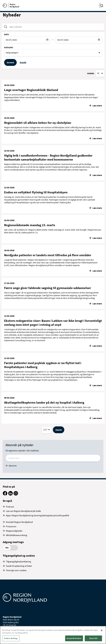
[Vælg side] (47, 430)
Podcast (10, 507)
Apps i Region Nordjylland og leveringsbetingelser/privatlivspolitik (37, 515)
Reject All (93, 638)
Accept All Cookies (74, 638)
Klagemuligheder (14, 531)
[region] (53, 635)
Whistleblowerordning (17, 535)
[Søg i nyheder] (53, 27)
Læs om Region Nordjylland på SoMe (23, 511)
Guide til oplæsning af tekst (19, 566)
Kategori (9, 47)
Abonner (13, 466)
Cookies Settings (11, 638)
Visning (91, 73)
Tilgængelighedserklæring (18, 562)
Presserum (11, 526)
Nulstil (23, 62)
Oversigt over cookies (16, 570)
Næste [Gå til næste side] (59, 430)
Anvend (10, 62)
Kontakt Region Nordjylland (19, 522)
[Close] (102, 630)
